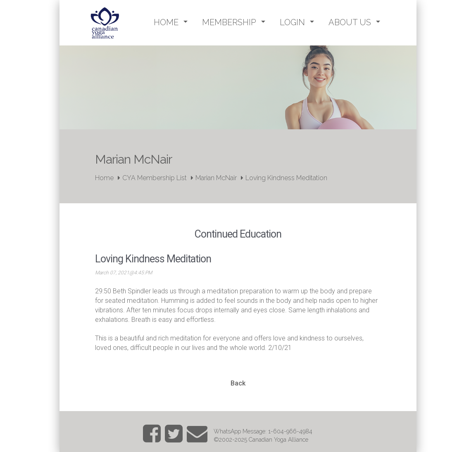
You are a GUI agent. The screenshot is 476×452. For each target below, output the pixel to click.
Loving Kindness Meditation (286, 178)
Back (238, 383)
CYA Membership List (155, 178)
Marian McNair (216, 178)
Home (104, 178)
